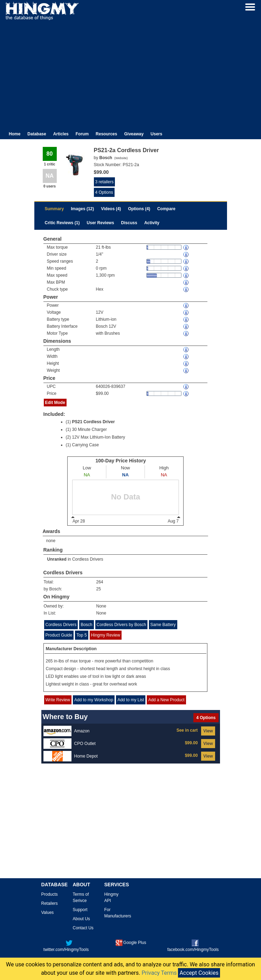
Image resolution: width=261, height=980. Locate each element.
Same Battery (163, 625)
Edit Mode (55, 403)
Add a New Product (166, 700)
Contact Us (83, 928)
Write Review (58, 700)
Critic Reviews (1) (62, 223)
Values (48, 912)
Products (50, 894)
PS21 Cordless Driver (94, 422)
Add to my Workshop (94, 700)
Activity (152, 223)
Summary (54, 209)
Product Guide (59, 635)
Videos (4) (111, 209)
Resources (106, 134)
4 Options (104, 192)
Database (37, 134)
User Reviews (101, 223)
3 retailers (105, 182)
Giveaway (134, 134)
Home (15, 134)
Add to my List (131, 700)
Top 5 (81, 635)
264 (100, 582)
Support (80, 910)
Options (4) (139, 209)
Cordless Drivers (88, 559)
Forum (82, 134)
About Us (81, 919)
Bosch (86, 625)
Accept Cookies (199, 973)
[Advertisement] (130, 73)
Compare (166, 209)
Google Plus (131, 943)
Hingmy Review (106, 635)
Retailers (50, 903)
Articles (61, 134)
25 (99, 589)
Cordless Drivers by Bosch (121, 625)
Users (156, 134)
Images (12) (82, 209)
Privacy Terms (159, 973)
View (208, 731)
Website (121, 158)
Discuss (129, 223)
